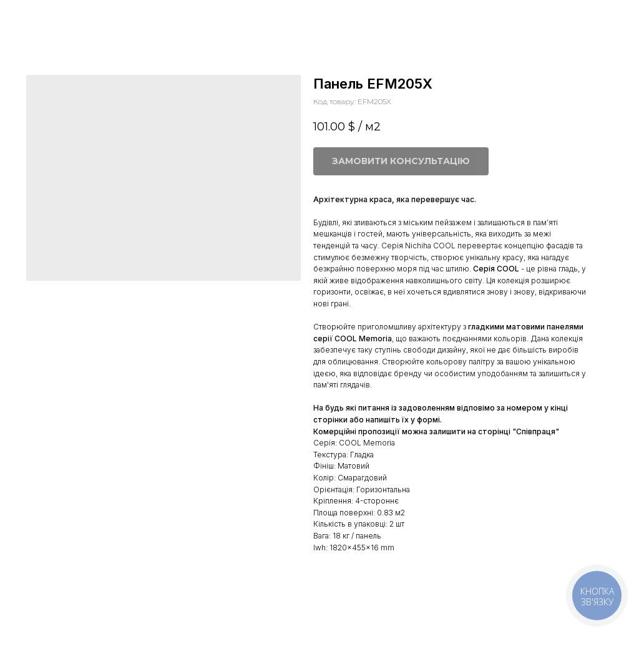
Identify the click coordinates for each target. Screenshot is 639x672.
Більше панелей (54, 18)
